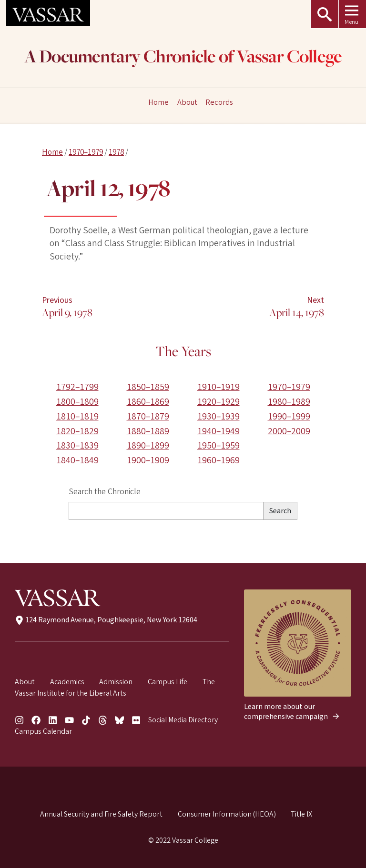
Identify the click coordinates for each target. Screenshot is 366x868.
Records (219, 103)
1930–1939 (219, 417)
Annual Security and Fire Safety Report (101, 814)
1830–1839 (77, 446)
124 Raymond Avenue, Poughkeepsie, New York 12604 (106, 620)
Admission (116, 682)
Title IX (301, 814)
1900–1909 (148, 460)
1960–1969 (219, 460)
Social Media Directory (183, 720)
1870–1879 (148, 417)
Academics (67, 682)
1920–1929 (219, 402)
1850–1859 (148, 387)
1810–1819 (77, 417)
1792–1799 (77, 387)
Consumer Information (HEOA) (227, 814)
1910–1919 (219, 387)
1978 (116, 152)
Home (52, 152)
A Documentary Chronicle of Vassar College (183, 58)
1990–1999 (289, 417)
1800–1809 (77, 402)
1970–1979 (86, 152)
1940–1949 (219, 431)
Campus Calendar (43, 731)
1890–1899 (148, 446)
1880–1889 (148, 431)
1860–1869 (148, 402)
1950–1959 (219, 446)
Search (280, 511)
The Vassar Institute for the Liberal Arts (115, 688)
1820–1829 (77, 431)
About (187, 103)
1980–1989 (289, 402)
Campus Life (168, 682)
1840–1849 (77, 460)
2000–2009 (289, 431)
